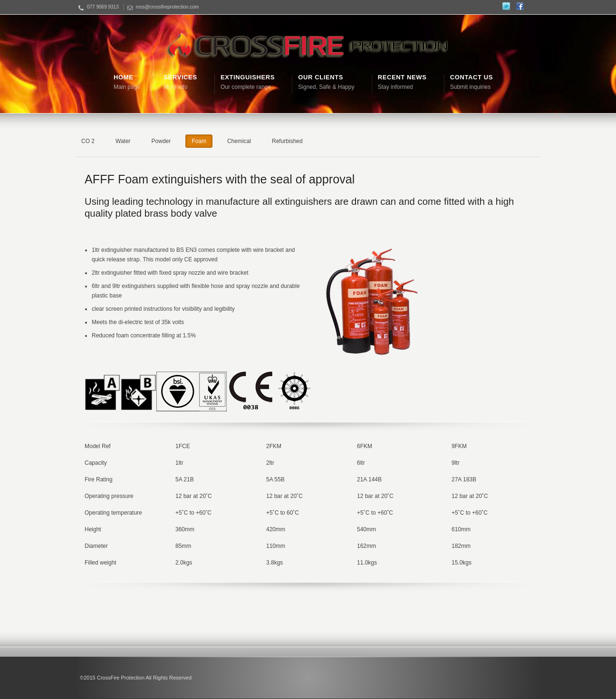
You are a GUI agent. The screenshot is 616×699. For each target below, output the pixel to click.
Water (123, 141)
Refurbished (287, 141)
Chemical (239, 141)
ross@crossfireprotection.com (167, 7)
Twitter (506, 6)
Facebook (520, 6)
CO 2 (88, 141)
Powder (161, 141)
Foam (199, 141)
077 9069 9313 (103, 7)
